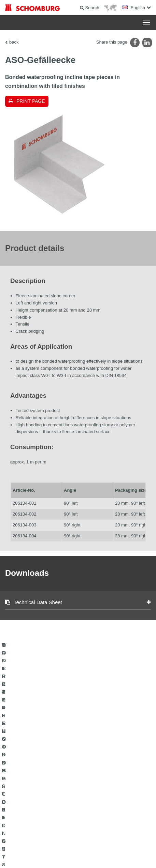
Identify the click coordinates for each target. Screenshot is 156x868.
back (14, 42)
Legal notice (47, 844)
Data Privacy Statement (79, 844)
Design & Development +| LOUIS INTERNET (78, 854)
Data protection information (122, 844)
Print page (31, 101)
